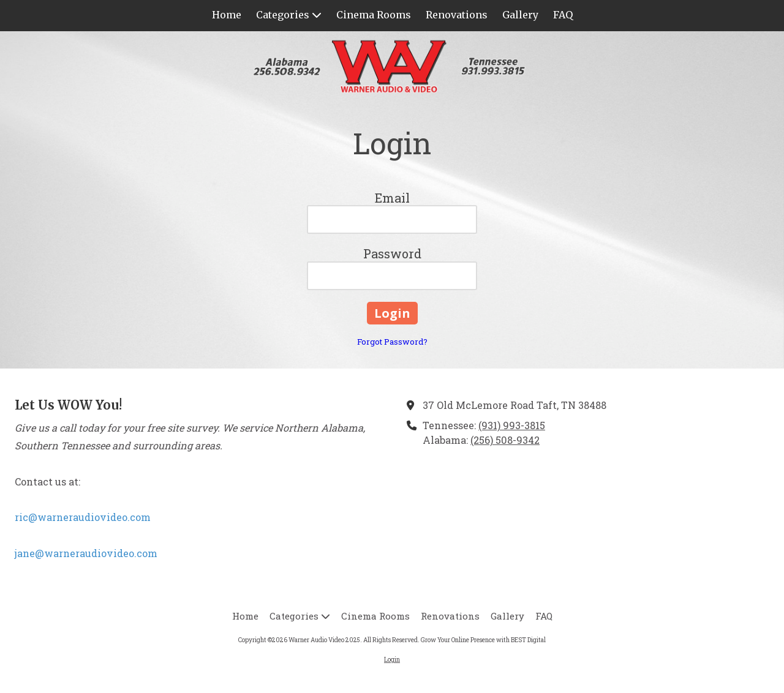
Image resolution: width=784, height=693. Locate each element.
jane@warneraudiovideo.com (86, 553)
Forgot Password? (392, 342)
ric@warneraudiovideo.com (83, 517)
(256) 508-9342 (505, 440)
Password (392, 253)
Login (392, 660)
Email (392, 198)
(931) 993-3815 (512, 425)
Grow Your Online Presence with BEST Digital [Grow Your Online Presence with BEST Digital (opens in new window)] (483, 640)
